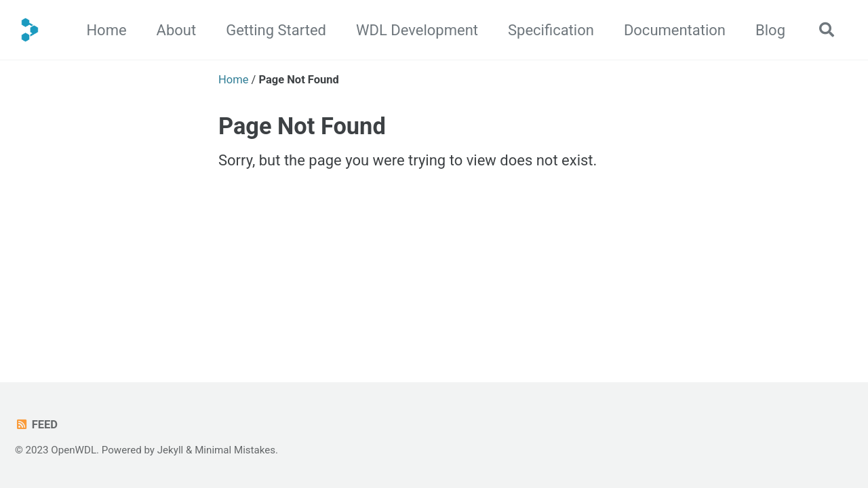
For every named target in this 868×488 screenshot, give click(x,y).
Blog (770, 30)
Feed (36, 425)
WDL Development (417, 30)
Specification (551, 30)
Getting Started (276, 30)
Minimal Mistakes (235, 450)
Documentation (675, 30)
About (177, 30)
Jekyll (171, 450)
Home (106, 30)
